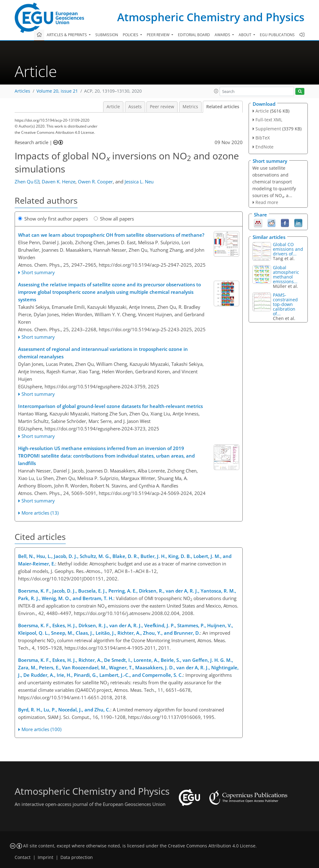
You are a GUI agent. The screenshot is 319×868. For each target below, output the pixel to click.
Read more (267, 202)
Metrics (190, 107)
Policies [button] (131, 35)
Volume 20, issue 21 (57, 91)
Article (113, 107)
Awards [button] (223, 35)
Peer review (162, 107)
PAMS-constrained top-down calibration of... (285, 304)
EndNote (264, 147)
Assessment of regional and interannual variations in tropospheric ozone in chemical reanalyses (103, 353)
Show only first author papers (53, 219)
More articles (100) (41, 729)
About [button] (245, 35)
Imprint (45, 857)
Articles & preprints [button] (67, 35)
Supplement (268, 129)
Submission (107, 35)
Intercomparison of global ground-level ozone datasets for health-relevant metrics (110, 406)
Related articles (223, 107)
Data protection (77, 857)
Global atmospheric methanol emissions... (286, 274)
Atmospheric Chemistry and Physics (211, 17)
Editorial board (194, 35)
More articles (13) (40, 513)
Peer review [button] (159, 35)
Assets (135, 107)
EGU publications (277, 35)
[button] (216, 91)
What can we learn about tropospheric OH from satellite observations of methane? (111, 235)
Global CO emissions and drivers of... (288, 249)
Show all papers (114, 219)
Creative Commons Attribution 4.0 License (212, 846)
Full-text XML (269, 120)
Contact (23, 857)
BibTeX (263, 138)
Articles (22, 91)
